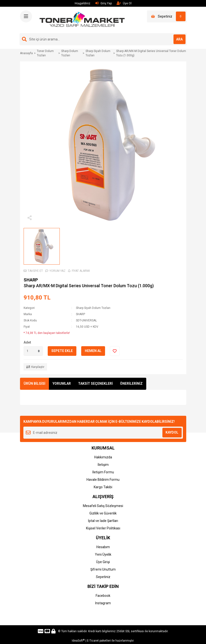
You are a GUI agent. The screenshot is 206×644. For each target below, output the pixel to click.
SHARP (31, 280)
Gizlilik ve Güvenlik (103, 513)
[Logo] (82, 20)
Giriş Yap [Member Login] (103, 3)
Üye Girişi (103, 562)
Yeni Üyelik (103, 554)
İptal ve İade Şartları (103, 521)
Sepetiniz (103, 577)
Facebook (103, 596)
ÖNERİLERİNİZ (131, 384)
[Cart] (167, 16)
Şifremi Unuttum (103, 569)
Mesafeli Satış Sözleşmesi (103, 506)
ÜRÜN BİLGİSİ (34, 384)
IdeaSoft (78, 641)
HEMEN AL (93, 351)
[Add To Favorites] (115, 351)
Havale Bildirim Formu (103, 480)
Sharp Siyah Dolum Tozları (93, 308)
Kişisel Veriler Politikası (103, 528)
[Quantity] (33, 351)
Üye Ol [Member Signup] (124, 3)
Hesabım (103, 547)
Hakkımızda (103, 457)
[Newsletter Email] (103, 433)
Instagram (103, 603)
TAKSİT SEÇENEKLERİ (95, 384)
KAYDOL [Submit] (172, 432)
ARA (179, 39)
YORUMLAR (62, 384)
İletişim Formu (103, 472)
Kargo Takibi (103, 487)
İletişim (103, 465)
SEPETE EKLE (62, 351)
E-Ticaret (93, 641)
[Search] (103, 39)
